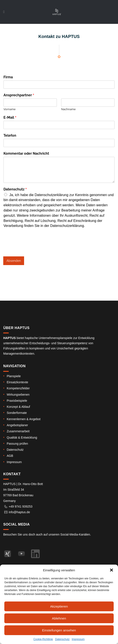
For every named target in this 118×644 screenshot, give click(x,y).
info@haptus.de (19, 512)
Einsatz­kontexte (17, 382)
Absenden (14, 261)
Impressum (78, 639)
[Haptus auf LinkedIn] (35, 554)
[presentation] (36, 249)
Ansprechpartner (19, 95)
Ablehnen (59, 618)
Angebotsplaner (17, 425)
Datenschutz (62, 639)
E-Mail (10, 117)
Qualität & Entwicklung (22, 438)
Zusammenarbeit (18, 431)
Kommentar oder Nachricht (26, 153)
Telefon (10, 135)
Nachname (68, 109)
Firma (8, 77)
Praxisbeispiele (17, 401)
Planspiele (14, 376)
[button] (111, 570)
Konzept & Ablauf (18, 407)
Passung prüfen (17, 444)
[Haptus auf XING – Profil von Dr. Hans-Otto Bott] (8, 554)
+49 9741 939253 (20, 506)
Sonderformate (17, 413)
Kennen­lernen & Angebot (24, 419)
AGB (10, 456)
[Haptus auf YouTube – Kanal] (21, 554)
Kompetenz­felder (18, 388)
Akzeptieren (59, 606)
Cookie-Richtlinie (43, 639)
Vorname (10, 109)
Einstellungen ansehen (59, 630)
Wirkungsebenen (18, 395)
